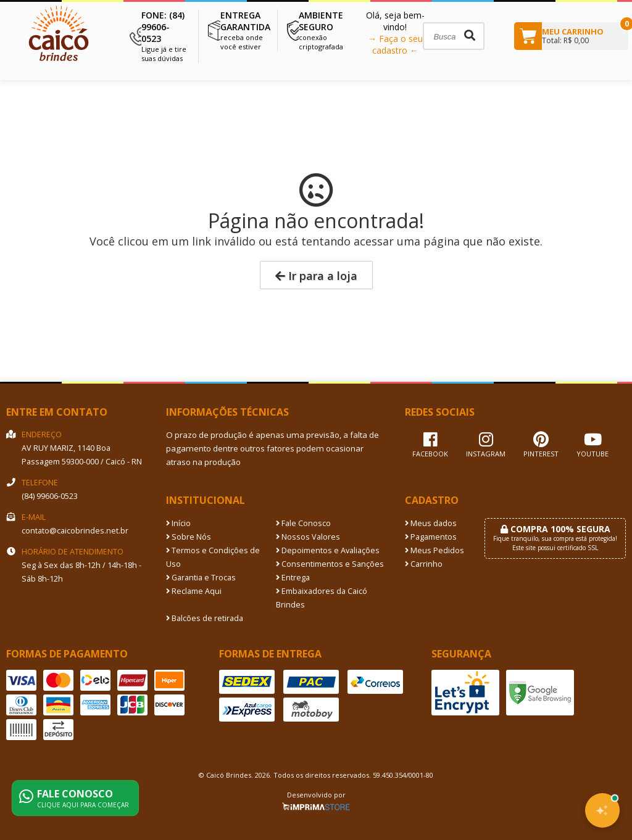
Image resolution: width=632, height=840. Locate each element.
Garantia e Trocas (201, 578)
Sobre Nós (189, 537)
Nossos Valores (308, 537)
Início (178, 523)
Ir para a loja (316, 276)
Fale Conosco (303, 523)
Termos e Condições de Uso (213, 557)
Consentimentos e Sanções (330, 564)
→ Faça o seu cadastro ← (395, 44)
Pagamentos (431, 537)
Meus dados (431, 523)
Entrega (293, 578)
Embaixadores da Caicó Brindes (322, 598)
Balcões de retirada (205, 618)
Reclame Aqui (194, 591)
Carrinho (424, 564)
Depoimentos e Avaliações (328, 550)
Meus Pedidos (434, 550)
